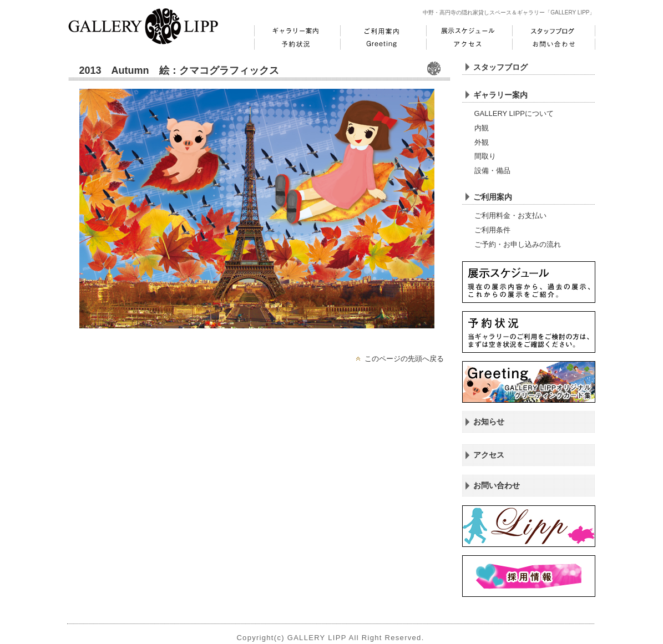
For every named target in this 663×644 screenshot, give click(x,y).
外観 (482, 142)
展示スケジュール (468, 31)
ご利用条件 (492, 230)
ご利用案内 (382, 31)
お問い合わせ (554, 44)
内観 (482, 128)
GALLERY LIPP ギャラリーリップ (143, 26)
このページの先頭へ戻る (404, 359)
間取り (485, 156)
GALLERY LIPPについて (514, 113)
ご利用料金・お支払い (510, 215)
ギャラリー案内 (296, 31)
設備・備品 (492, 171)
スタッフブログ (554, 31)
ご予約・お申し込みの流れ (518, 244)
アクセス (468, 44)
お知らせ (489, 422)
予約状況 (296, 44)
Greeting (382, 44)
